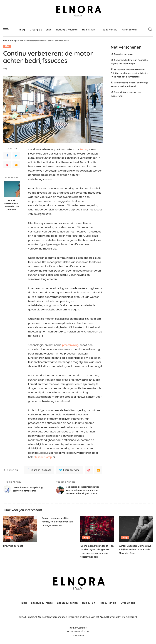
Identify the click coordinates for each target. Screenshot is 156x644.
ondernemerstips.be (78, 636)
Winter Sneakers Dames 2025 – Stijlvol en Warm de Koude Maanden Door (135, 554)
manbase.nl (78, 640)
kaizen (84, 149)
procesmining (71, 345)
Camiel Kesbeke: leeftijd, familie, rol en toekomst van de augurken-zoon (59, 526)
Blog (7, 46)
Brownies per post (123, 54)
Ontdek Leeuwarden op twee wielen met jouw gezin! (12, 205)
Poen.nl (104, 622)
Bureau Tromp (44, 457)
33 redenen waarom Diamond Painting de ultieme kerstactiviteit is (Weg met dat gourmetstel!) (130, 73)
